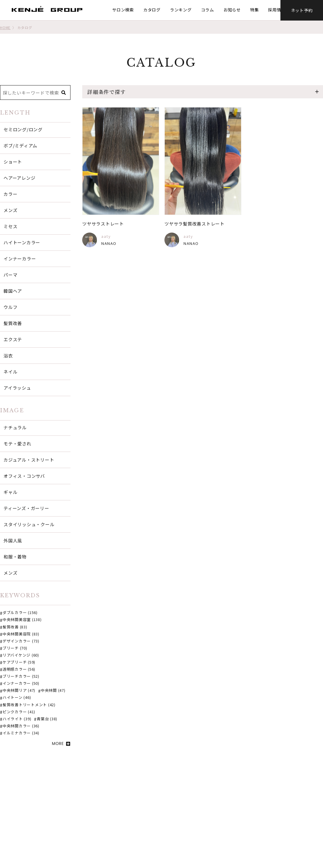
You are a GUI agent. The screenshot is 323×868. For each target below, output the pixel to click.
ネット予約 (302, 10)
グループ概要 (242, 820)
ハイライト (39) (17, 719)
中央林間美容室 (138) (22, 620)
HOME (5, 27)
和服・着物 (15, 557)
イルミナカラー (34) (21, 733)
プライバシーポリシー (250, 836)
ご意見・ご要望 (132, 844)
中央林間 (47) (53, 691)
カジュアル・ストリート (29, 460)
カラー (10, 194)
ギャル (10, 492)
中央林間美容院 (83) (21, 634)
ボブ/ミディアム (20, 145)
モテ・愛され (17, 444)
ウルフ (10, 307)
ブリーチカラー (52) (21, 677)
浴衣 (8, 355)
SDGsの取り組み (245, 813)
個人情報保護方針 (246, 844)
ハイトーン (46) (17, 698)
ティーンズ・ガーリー (26, 508)
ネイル (10, 372)
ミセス (10, 226)
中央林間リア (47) (19, 691)
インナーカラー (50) (21, 684)
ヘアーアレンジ (19, 178)
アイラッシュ (17, 388)
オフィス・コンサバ (24, 476)
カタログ (150, 10)
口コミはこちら (186, 828)
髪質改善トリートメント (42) (29, 705)
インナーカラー (20, 259)
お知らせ (231, 10)
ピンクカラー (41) (19, 712)
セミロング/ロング (23, 129)
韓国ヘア (13, 291)
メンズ (10, 210)
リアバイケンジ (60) (21, 655)
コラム (206, 10)
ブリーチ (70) (15, 648)
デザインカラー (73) (21, 641)
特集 (253, 10)
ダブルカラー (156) (20, 613)
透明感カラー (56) (19, 669)
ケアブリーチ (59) (19, 662)
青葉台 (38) (47, 719)
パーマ (10, 275)
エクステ (13, 339)
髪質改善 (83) (15, 627)
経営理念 (237, 828)
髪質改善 (13, 323)
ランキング (179, 10)
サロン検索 (122, 10)
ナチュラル (15, 427)
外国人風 (13, 540)
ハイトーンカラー (22, 242)
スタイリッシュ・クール (29, 524)
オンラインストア (188, 836)
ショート (13, 162)
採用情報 (276, 10)
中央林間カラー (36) (21, 726)
